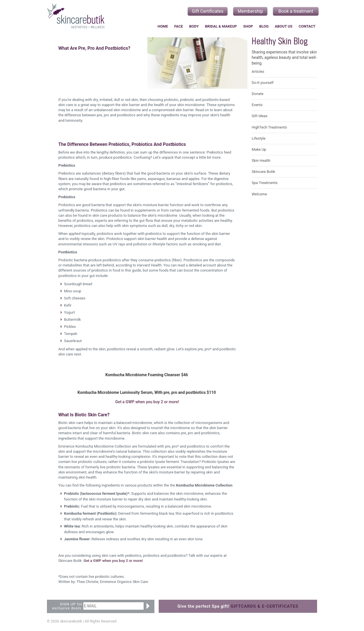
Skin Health (261, 161)
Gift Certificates (208, 11)
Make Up (259, 149)
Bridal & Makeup (221, 26)
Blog (264, 26)
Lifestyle (259, 138)
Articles (258, 72)
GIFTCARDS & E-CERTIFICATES (264, 606)
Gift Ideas (260, 116)
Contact (307, 26)
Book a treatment (296, 11)
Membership (250, 11)
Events (257, 105)
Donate (258, 94)
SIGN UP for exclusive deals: (67, 606)
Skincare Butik (263, 172)
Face (179, 26)
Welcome (259, 194)
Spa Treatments (265, 183)
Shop (248, 26)
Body (194, 26)
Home (163, 26)
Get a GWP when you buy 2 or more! (147, 402)
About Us (284, 26)
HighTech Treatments (269, 127)
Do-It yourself (263, 83)
